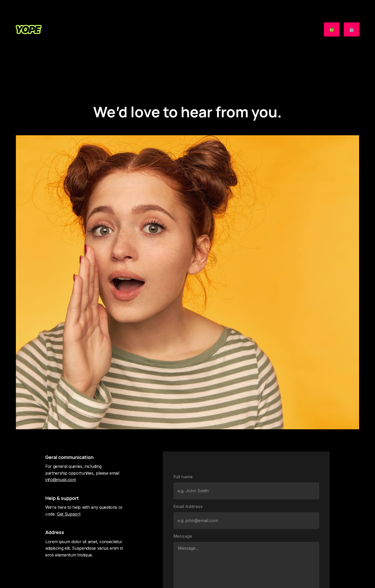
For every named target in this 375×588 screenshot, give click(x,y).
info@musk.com (61, 480)
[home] (29, 29)
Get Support (68, 514)
